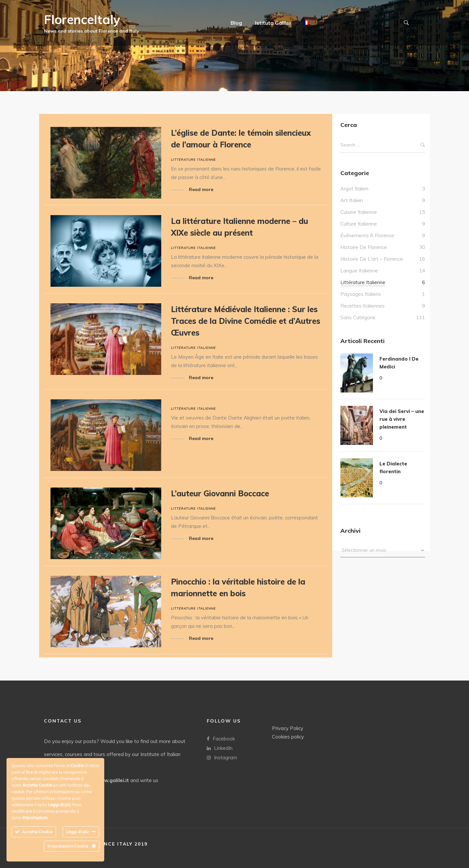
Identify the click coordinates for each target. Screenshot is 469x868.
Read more (201, 189)
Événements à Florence (367, 235)
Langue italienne (359, 271)
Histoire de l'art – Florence (372, 259)
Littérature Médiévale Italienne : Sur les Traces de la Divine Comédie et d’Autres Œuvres (246, 321)
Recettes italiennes (362, 306)
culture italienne (359, 224)
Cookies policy (288, 736)
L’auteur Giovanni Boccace (220, 493)
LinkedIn (220, 748)
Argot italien (354, 189)
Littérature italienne (193, 160)
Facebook (221, 738)
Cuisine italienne (359, 212)
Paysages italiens (361, 294)
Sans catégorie (358, 317)
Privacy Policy (288, 728)
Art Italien (352, 200)
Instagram (222, 757)
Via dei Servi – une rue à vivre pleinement (402, 419)
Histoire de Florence (364, 247)
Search (423, 145)
